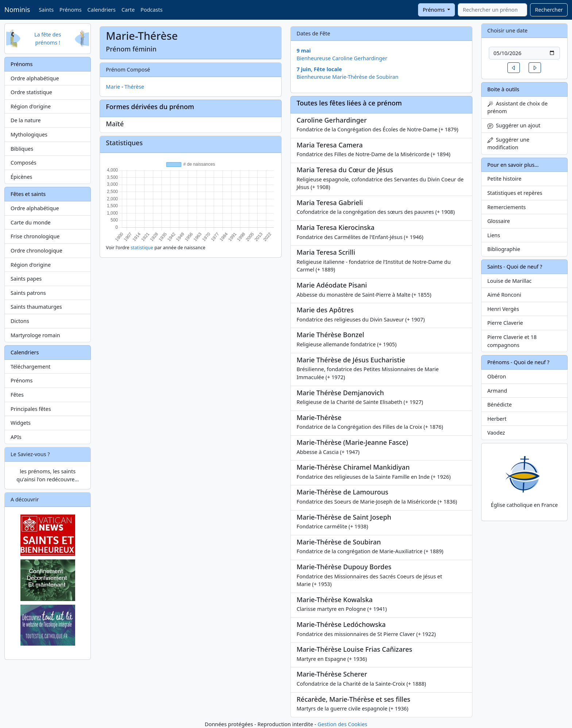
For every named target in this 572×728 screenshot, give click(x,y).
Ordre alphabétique (35, 78)
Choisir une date (508, 30)
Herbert (497, 419)
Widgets (21, 423)
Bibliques (22, 149)
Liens (494, 235)
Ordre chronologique (36, 251)
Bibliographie (504, 249)
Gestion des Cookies (342, 724)
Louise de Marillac (510, 281)
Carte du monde (31, 222)
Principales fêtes (31, 409)
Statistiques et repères (515, 193)
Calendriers (102, 10)
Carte (128, 10)
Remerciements (507, 207)
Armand (497, 391)
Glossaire (499, 221)
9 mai (304, 51)
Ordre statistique (31, 92)
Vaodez (496, 433)
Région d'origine (31, 106)
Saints (46, 10)
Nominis (17, 9)
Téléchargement (30, 367)
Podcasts (151, 10)
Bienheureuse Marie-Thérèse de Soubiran (347, 77)
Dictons (20, 321)
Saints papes (26, 279)
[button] (514, 68)
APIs (16, 437)
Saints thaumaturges (36, 307)
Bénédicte (500, 405)
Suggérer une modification (508, 144)
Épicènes (22, 177)
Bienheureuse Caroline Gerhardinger (342, 58)
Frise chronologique (35, 236)
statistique (142, 248)
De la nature (26, 120)
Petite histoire (505, 179)
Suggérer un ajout (514, 125)
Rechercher (549, 10)
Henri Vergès (503, 309)
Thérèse (134, 87)
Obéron (497, 376)
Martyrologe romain (35, 335)
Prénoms (70, 10)
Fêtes (17, 395)
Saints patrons (28, 293)
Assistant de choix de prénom (517, 107)
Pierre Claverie (505, 323)
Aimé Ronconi (504, 295)
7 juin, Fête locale (319, 69)
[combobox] (492, 10)
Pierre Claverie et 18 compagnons (512, 341)
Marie (113, 87)
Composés (24, 163)
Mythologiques (29, 134)
